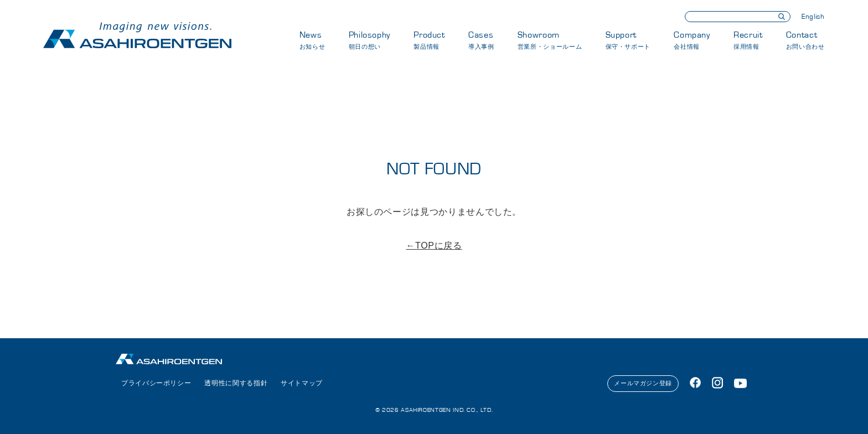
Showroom (550, 40)
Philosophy (370, 40)
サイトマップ (302, 383)
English (813, 17)
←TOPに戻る (434, 246)
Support (628, 40)
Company (692, 40)
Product (429, 40)
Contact (805, 40)
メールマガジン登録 (643, 383)
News (312, 40)
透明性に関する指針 (236, 383)
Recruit (748, 40)
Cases (481, 40)
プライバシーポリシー (156, 383)
